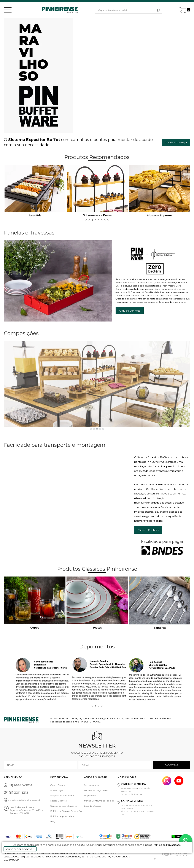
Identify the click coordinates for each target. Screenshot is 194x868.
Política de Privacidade (167, 845)
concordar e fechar (20, 849)
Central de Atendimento (64, 806)
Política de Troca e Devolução (66, 811)
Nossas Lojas (57, 790)
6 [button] (102, 220)
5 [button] (99, 220)
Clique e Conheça (176, 142)
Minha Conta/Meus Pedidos (99, 801)
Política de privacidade (62, 816)
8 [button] (108, 220)
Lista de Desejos (92, 806)
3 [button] (92, 220)
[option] (40, 192)
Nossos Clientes (58, 801)
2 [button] (89, 220)
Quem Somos (58, 785)
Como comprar (92, 785)
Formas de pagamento (96, 790)
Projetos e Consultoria (62, 796)
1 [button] (86, 220)
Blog (53, 821)
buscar (158, 10)
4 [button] (95, 220)
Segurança (90, 796)
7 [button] (105, 220)
